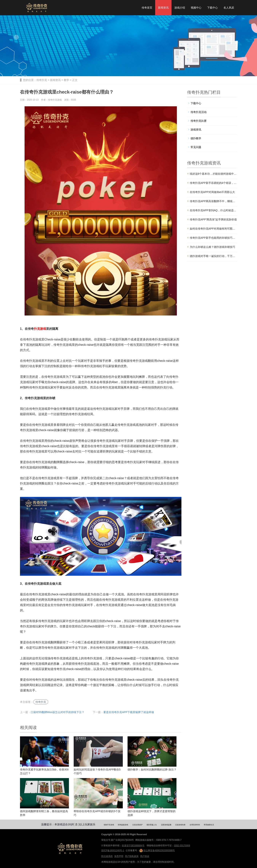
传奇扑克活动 (199, 112)
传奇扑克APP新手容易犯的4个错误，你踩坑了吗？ (214, 183)
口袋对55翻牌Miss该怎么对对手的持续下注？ (57, 712)
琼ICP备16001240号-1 (113, 850)
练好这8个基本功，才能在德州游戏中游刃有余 (214, 174)
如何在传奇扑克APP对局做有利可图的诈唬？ (214, 229)
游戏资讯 (196, 130)
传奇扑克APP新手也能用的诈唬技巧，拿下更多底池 (214, 238)
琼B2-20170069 (182, 846)
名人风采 (229, 8)
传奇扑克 (42, 80)
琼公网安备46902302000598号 (157, 850)
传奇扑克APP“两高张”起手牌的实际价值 (213, 219)
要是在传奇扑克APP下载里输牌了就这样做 (129, 712)
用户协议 (145, 856)
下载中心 (212, 8)
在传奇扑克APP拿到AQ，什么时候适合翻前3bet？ (214, 210)
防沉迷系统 (107, 856)
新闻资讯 (163, 8)
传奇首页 (147, 8)
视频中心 (196, 8)
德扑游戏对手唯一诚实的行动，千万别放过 (214, 256)
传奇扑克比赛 (199, 121)
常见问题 (196, 147)
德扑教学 (196, 138)
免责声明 (119, 856)
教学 (66, 80)
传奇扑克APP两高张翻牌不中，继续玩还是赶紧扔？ (214, 201)
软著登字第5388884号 (133, 846)
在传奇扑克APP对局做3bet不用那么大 (212, 192)
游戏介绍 (180, 8)
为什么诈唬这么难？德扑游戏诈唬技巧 (212, 247)
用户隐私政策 (132, 856)
